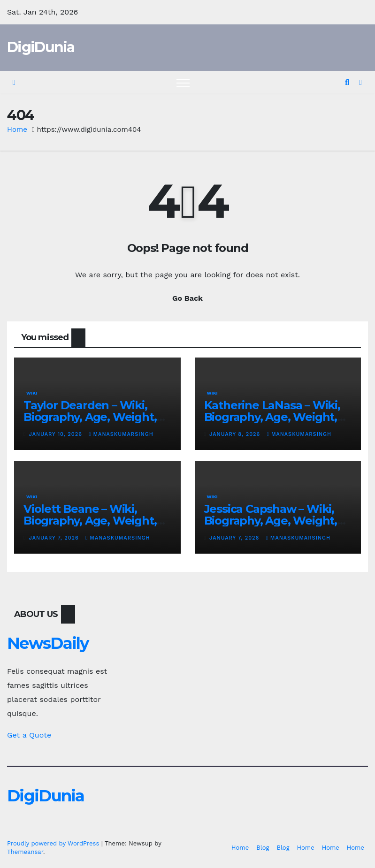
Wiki (32, 393)
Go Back (187, 298)
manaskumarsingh (121, 434)
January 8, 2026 (236, 434)
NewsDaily (48, 643)
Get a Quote (29, 735)
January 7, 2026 (55, 538)
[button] (347, 82)
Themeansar (25, 852)
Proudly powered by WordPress (54, 843)
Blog (263, 848)
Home (17, 129)
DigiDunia (41, 47)
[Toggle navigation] (183, 83)
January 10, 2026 (57, 434)
